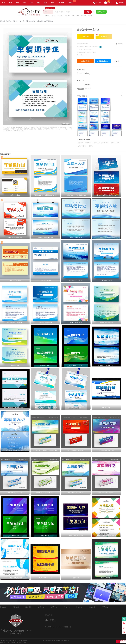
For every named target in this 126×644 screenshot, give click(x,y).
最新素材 (3, 607)
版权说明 (92, 607)
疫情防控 (81, 143)
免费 (52, 3)
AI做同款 (101, 36)
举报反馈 (120, 44)
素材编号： (80, 44)
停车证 (113, 143)
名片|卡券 (22, 21)
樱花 (78, 16)
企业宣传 (60, 16)
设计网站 (9, 21)
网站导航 (29, 607)
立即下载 (86, 36)
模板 (10, 3)
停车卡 (119, 143)
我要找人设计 (101, 12)
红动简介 (79, 607)
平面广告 (15, 21)
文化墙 (54, 16)
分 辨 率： (80, 49)
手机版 (105, 607)
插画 (24, 3)
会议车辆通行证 (82, 146)
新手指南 (54, 607)
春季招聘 (47, 16)
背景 (31, 3)
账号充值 (41, 607)
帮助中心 (67, 607)
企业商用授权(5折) (103, 61)
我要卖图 (124, 619)
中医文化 (84, 16)
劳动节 (90, 16)
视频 (38, 3)
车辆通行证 (88, 143)
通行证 (91, 146)
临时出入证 (105, 143)
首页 (3, 3)
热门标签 (16, 607)
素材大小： (80, 55)
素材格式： (80, 47)
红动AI (71, 2)
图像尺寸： (80, 52)
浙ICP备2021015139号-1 (21, 640)
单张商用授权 (85, 61)
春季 (73, 16)
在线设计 (61, 3)
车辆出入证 (97, 143)
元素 (17, 3)
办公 (45, 3)
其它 (27, 21)
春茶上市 (67, 16)
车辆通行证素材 (82, 96)
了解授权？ (118, 61)
